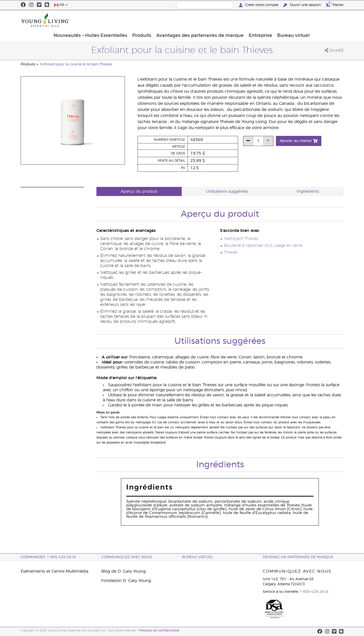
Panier (335, 4)
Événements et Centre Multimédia (55, 571)
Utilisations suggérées (227, 191)
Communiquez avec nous (127, 557)
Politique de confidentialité (159, 630)
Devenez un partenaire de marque (298, 557)
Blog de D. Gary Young (123, 571)
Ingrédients (308, 191)
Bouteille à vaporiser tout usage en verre (263, 246)
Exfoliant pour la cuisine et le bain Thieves (76, 64)
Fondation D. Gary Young (126, 581)
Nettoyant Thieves (241, 239)
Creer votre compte (259, 5)
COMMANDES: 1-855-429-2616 (48, 557)
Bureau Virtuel (198, 557)
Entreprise (291, 20)
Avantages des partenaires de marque (230, 20)
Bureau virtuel (325, 20)
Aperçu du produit (139, 191)
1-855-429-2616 (314, 592)
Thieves (231, 252)
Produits (172, 20)
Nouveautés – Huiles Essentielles (120, 20)
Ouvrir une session (303, 5)
